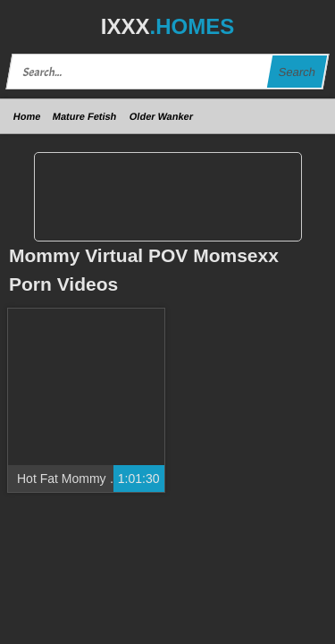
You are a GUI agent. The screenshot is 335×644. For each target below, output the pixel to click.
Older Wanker (161, 116)
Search (297, 72)
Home (27, 116)
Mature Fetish (85, 116)
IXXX (167, 26)
